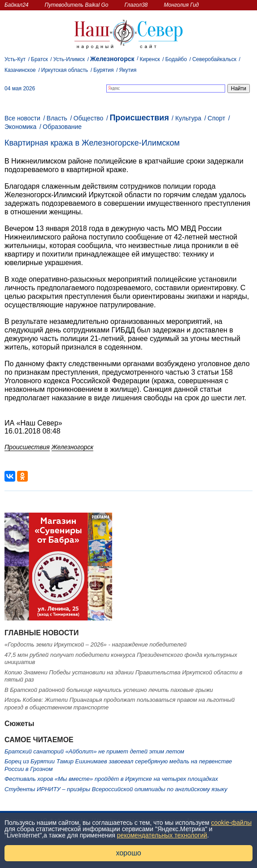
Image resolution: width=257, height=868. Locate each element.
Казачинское (20, 70)
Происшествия (139, 118)
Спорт (216, 118)
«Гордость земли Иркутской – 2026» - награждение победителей (96, 644)
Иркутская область (65, 70)
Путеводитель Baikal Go (76, 5)
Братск (39, 59)
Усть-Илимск (69, 59)
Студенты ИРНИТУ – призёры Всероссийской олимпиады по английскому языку (116, 789)
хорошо (128, 853)
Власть (57, 118)
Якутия (128, 70)
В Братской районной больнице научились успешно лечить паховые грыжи (109, 690)
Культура (188, 118)
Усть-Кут (15, 59)
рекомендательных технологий (162, 835)
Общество (89, 118)
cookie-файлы (232, 823)
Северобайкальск (214, 59)
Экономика (20, 127)
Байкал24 (16, 5)
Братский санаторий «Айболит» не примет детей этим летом (94, 751)
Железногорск (112, 59)
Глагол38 (136, 5)
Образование (62, 127)
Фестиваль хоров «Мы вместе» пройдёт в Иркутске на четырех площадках (111, 779)
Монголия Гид (181, 5)
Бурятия (103, 70)
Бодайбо (176, 59)
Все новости (22, 118)
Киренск (150, 59)
